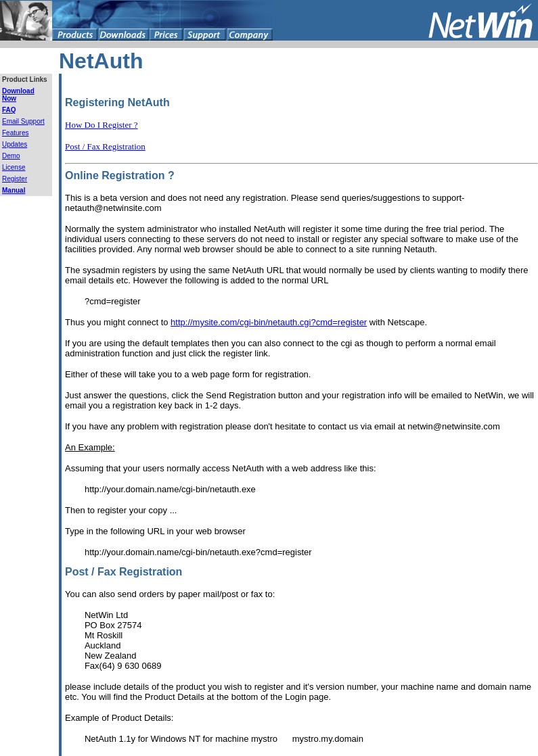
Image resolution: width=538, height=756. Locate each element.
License (14, 167)
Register (15, 179)
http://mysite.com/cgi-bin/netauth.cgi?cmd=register (269, 322)
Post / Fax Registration (105, 146)
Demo (11, 156)
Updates (15, 144)
